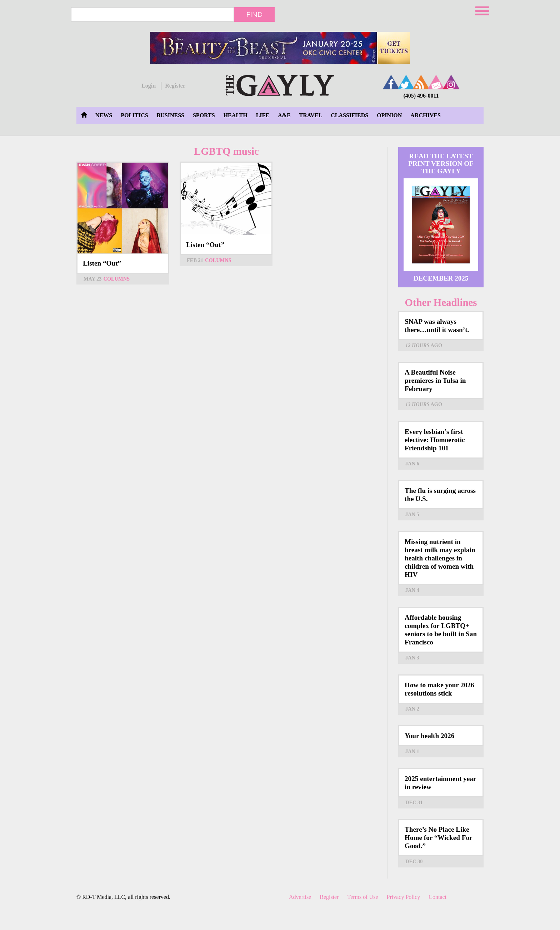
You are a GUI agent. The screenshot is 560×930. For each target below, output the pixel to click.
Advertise (300, 897)
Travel (311, 115)
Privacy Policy (404, 897)
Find (254, 14)
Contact (437, 897)
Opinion (389, 115)
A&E (284, 115)
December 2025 (441, 278)
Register (175, 86)
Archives (425, 115)
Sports (204, 115)
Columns (117, 279)
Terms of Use (363, 897)
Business (171, 115)
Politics (134, 115)
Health (236, 115)
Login (149, 86)
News (104, 115)
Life (263, 115)
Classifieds (349, 115)
